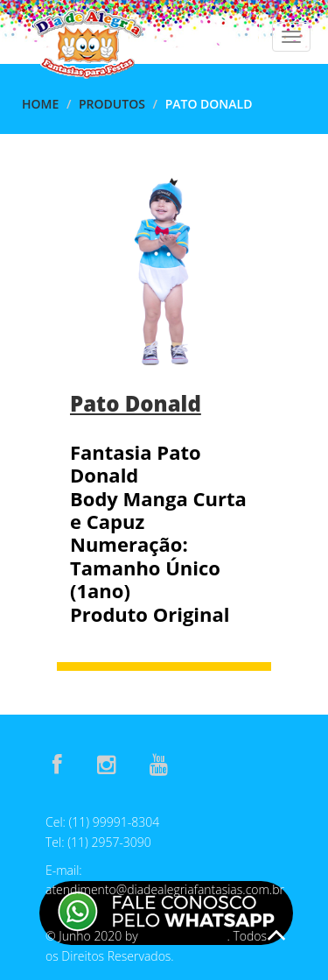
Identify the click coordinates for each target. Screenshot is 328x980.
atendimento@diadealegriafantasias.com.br (165, 889)
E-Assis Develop (184, 937)
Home (40, 104)
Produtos (112, 104)
